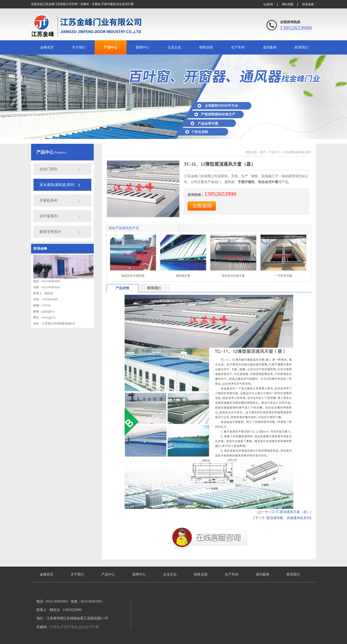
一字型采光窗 (283, 276)
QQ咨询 (268, 4)
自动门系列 (49, 169)
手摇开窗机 (108, 4)
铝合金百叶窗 (125, 4)
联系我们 (301, 47)
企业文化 (174, 47)
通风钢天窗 (183, 276)
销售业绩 (206, 47)
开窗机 (96, 4)
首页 (263, 152)
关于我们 (79, 47)
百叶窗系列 (49, 216)
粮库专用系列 (50, 232)
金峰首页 (47, 47)
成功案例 (270, 47)
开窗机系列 (49, 200)
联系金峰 (308, 4)
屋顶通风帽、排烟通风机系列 (288, 518)
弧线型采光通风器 (133, 276)
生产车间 (238, 47)
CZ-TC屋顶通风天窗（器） (290, 512)
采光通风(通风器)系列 (57, 185)
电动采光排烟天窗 (233, 276)
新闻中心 (142, 47)
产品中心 (111, 47)
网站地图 (288, 4)
